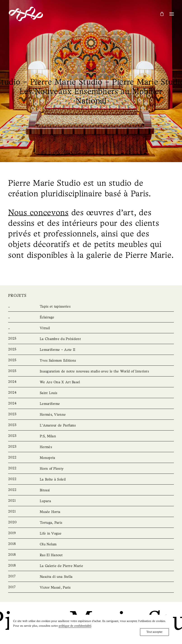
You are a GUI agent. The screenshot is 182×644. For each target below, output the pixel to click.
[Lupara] (91, 501)
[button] (172, 14)
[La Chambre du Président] (91, 339)
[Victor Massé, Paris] (91, 588)
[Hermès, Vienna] (91, 415)
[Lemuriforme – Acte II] (91, 350)
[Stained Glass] (91, 328)
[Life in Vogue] (91, 534)
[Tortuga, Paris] (91, 523)
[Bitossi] (91, 490)
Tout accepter (154, 632)
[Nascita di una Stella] (91, 577)
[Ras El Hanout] (91, 555)
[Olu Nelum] (91, 544)
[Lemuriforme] (91, 404)
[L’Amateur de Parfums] (91, 426)
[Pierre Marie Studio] (26, 14)
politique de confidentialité (75, 626)
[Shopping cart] (160, 14)
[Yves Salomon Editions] (91, 361)
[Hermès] (91, 447)
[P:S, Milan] (91, 436)
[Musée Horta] (91, 512)
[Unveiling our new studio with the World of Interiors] (91, 372)
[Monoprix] (91, 458)
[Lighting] (91, 317)
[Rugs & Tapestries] (91, 307)
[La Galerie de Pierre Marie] (91, 566)
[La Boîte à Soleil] (91, 480)
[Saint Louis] (91, 393)
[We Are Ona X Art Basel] (91, 382)
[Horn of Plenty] (91, 469)
